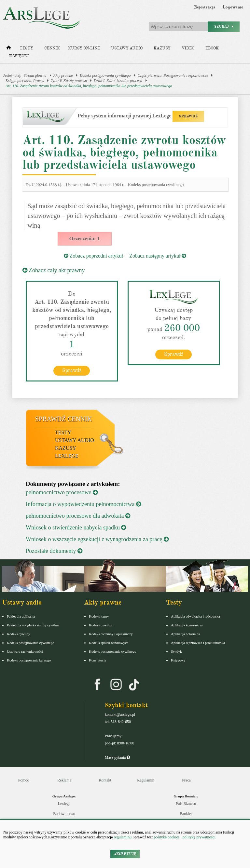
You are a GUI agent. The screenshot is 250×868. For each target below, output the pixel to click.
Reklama (64, 780)
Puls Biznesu (186, 804)
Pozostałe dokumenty (54, 551)
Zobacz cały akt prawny (54, 270)
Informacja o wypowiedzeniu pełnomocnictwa (83, 504)
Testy (26, 48)
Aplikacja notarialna (186, 634)
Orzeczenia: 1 (85, 239)
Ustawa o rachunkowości (25, 651)
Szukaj (224, 27)
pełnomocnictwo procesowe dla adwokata (78, 516)
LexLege (67, 456)
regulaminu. (123, 837)
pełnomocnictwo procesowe (62, 492)
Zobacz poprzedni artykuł (93, 256)
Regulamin (146, 780)
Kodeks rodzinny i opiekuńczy (111, 634)
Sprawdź (72, 370)
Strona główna (35, 75)
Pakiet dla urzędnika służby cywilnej (33, 625)
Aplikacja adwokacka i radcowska (195, 616)
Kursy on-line (84, 48)
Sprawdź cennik (64, 419)
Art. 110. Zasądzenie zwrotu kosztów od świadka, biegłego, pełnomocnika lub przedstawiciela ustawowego (89, 86)
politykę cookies (167, 837)
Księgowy (178, 660)
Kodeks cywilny (19, 634)
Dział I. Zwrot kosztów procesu (118, 81)
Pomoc (24, 780)
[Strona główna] (9, 49)
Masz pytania (117, 757)
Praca (186, 780)
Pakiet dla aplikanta (21, 616)
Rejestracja (205, 7)
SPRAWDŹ (188, 116)
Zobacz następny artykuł (158, 256)
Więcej (19, 56)
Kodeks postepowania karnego (29, 660)
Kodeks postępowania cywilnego (105, 75)
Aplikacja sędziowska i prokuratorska (198, 643)
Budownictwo (64, 814)
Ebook (212, 48)
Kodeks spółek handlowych (109, 643)
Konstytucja (97, 660)
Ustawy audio (127, 48)
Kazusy (162, 48)
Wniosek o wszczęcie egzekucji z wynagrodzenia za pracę (97, 539)
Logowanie (233, 7)
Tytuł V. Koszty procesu (69, 81)
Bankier (186, 814)
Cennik (52, 48)
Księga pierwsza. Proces (25, 81)
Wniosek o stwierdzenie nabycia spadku (76, 527)
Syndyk (176, 651)
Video (188, 48)
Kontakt (105, 780)
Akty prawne (63, 75)
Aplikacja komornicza (187, 625)
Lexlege (64, 804)
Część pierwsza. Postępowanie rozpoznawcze (173, 75)
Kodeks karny (99, 616)
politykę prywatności (199, 837)
